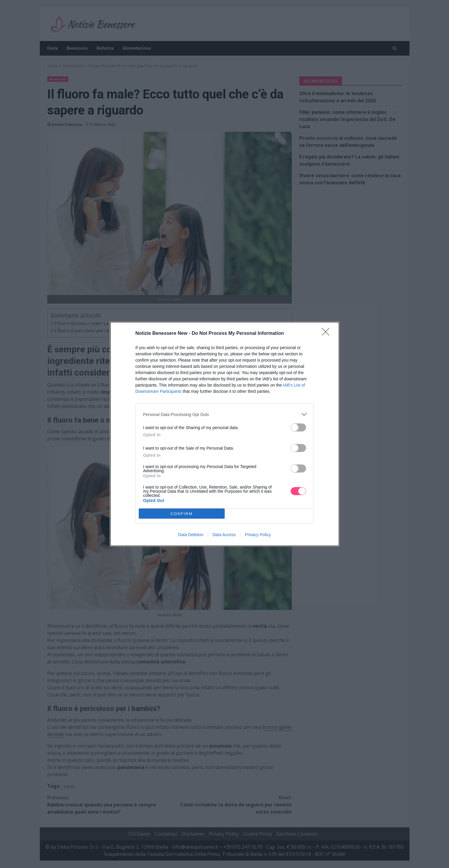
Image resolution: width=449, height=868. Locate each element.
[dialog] (225, 434)
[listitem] (225, 414)
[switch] (298, 427)
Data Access (224, 535)
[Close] (327, 334)
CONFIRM (182, 514)
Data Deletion (191, 535)
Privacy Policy (258, 535)
